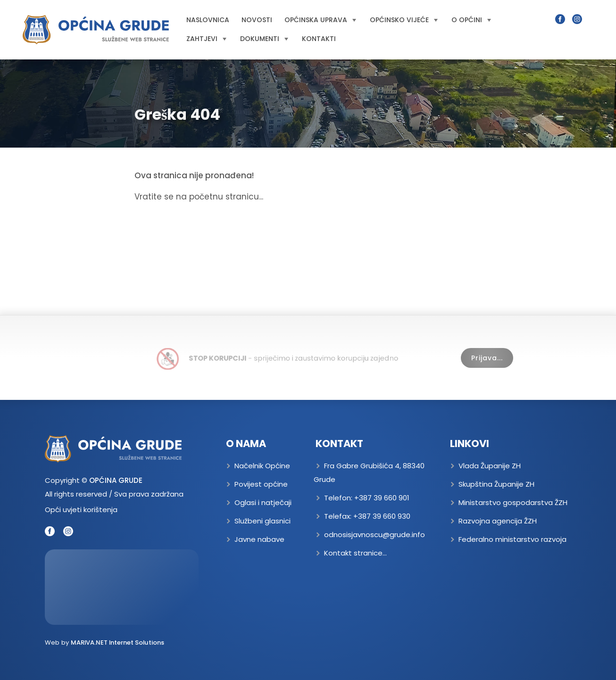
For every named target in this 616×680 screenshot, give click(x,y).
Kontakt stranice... (355, 553)
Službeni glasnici (262, 521)
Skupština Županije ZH (496, 484)
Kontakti (319, 39)
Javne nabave (259, 539)
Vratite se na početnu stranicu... (199, 197)
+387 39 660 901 (382, 498)
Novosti (257, 20)
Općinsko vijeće (404, 20)
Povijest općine (261, 484)
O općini (471, 20)
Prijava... (487, 358)
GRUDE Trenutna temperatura (122, 587)
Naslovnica (208, 20)
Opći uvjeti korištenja (81, 510)
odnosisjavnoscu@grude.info (375, 535)
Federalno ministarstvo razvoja (512, 539)
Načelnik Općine (262, 466)
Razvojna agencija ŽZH (498, 521)
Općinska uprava (320, 20)
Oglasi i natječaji (263, 502)
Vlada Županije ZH (490, 466)
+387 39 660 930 (382, 516)
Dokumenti (264, 39)
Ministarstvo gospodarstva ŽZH (513, 502)
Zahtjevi (206, 39)
